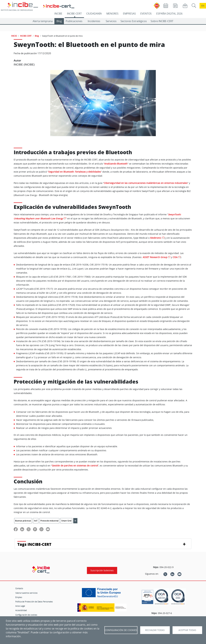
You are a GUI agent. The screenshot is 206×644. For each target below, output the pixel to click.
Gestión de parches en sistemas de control (75, 466)
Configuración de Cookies (121, 630)
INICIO (14, 36)
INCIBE (58, 14)
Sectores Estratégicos (134, 21)
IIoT (36, 521)
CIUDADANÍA (94, 14)
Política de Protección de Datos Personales (34, 602)
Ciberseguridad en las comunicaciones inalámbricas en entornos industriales (146, 183)
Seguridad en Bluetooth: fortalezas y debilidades (75, 172)
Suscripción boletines (102, 570)
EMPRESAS (129, 14)
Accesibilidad (21, 610)
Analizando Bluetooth (116, 164)
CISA (175, 257)
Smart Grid (66, 521)
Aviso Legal (20, 606)
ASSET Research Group (155, 257)
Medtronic (156, 238)
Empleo (19, 597)
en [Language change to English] (203, 6)
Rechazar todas (155, 630)
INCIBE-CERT (74, 14)
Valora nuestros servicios (26, 593)
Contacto (19, 588)
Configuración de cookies (26, 615)
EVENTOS (146, 14)
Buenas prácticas (23, 521)
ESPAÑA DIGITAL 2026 (169, 14)
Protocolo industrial (49, 521)
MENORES (112, 14)
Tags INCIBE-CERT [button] (34, 544)
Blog (59, 21)
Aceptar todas (187, 630)
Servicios (111, 21)
